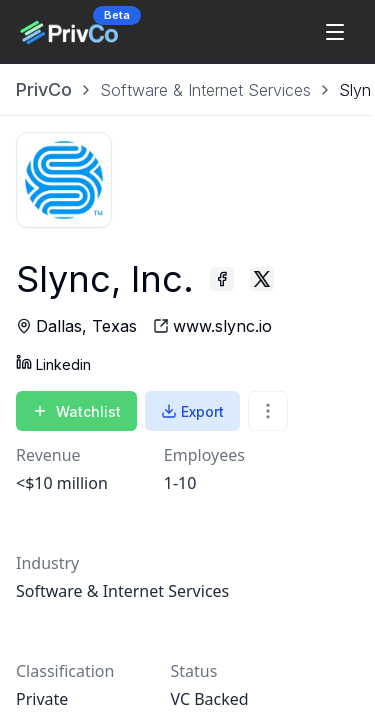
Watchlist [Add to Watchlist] (76, 411)
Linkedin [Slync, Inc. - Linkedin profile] (53, 363)
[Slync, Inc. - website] (212, 326)
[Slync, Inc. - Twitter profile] (262, 279)
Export (192, 411)
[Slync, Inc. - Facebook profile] (222, 279)
